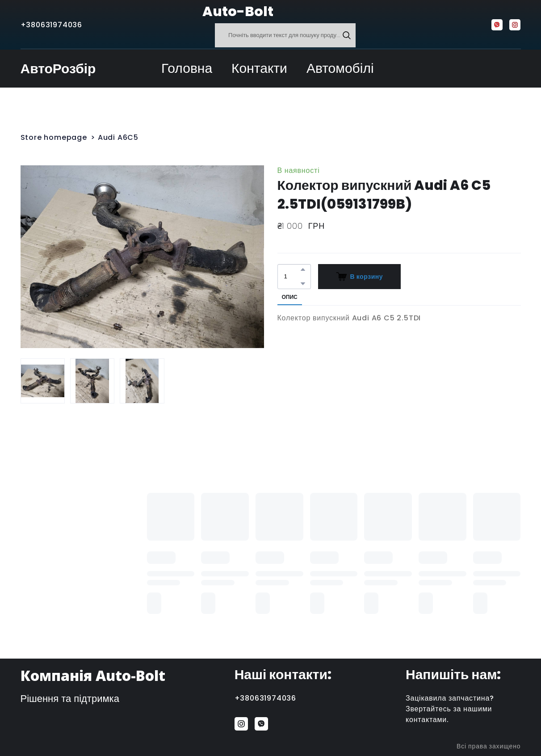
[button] (347, 35)
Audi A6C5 (118, 137)
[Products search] (285, 35)
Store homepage (54, 137)
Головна (187, 68)
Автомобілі (340, 68)
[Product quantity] (292, 277)
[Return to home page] (180, 12)
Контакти (259, 68)
